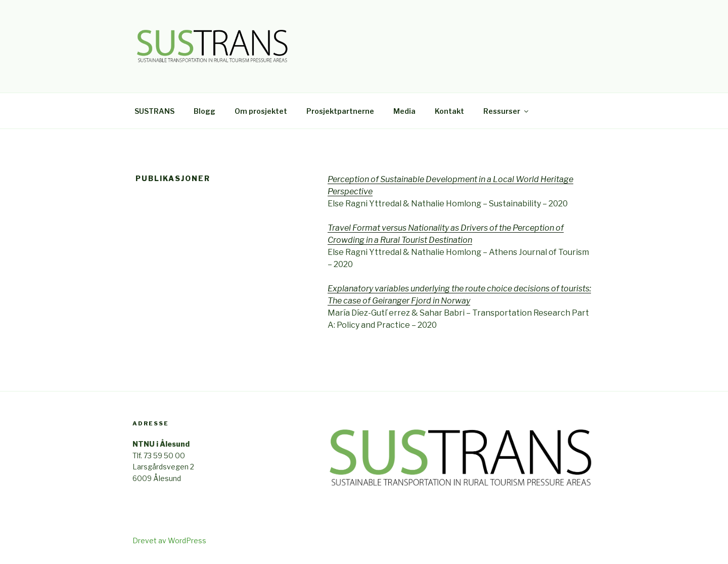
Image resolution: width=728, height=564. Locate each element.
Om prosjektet (261, 111)
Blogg (204, 111)
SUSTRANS (154, 111)
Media (404, 111)
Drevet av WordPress (169, 540)
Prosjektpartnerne (340, 111)
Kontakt (449, 111)
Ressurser (507, 111)
